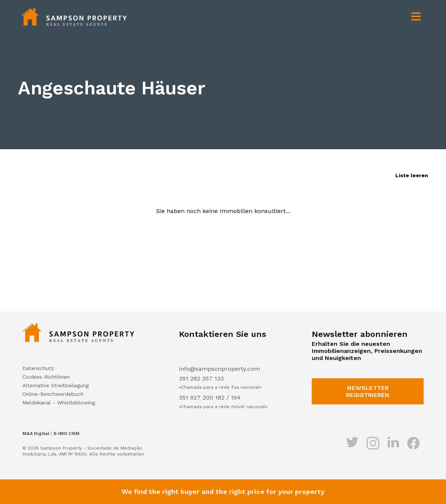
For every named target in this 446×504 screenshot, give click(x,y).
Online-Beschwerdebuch (53, 394)
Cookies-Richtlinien (46, 377)
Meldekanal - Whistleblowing (59, 403)
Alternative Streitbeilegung (56, 385)
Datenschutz (38, 368)
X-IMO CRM (66, 433)
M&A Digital (36, 433)
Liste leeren (412, 175)
